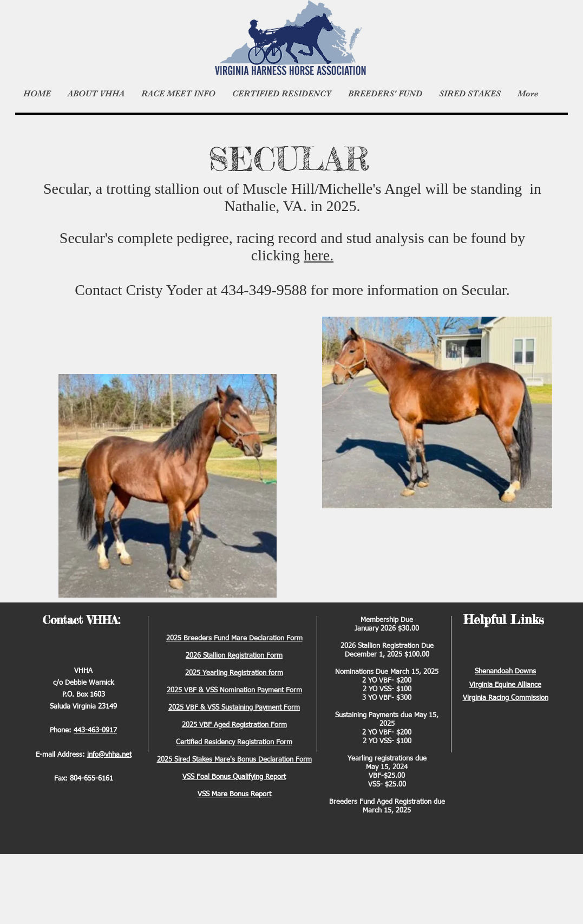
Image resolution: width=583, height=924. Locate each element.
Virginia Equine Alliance (505, 685)
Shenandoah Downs (505, 671)
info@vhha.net (109, 755)
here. (319, 255)
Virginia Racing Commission (506, 698)
